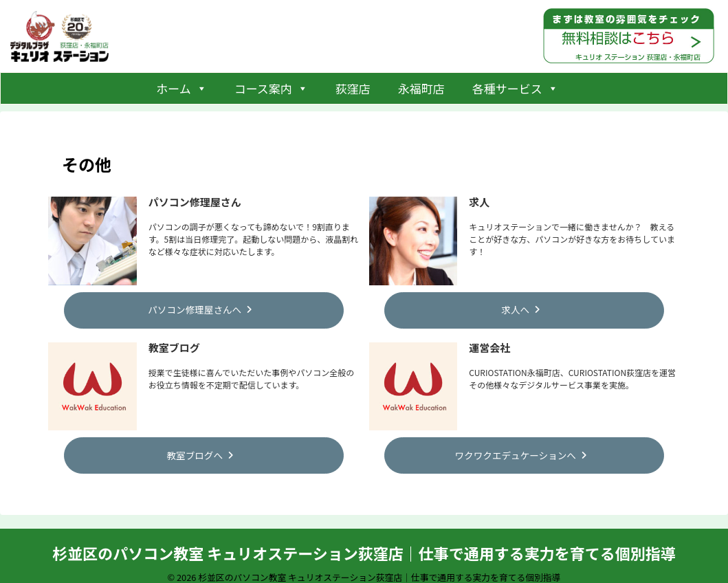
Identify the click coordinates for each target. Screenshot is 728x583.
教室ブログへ (200, 450)
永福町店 (421, 88)
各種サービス (515, 88)
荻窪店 (353, 88)
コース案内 (271, 88)
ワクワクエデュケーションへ (521, 450)
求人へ (521, 308)
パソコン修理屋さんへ (200, 308)
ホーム (181, 88)
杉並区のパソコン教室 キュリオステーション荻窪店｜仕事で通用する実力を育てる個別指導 (364, 547)
